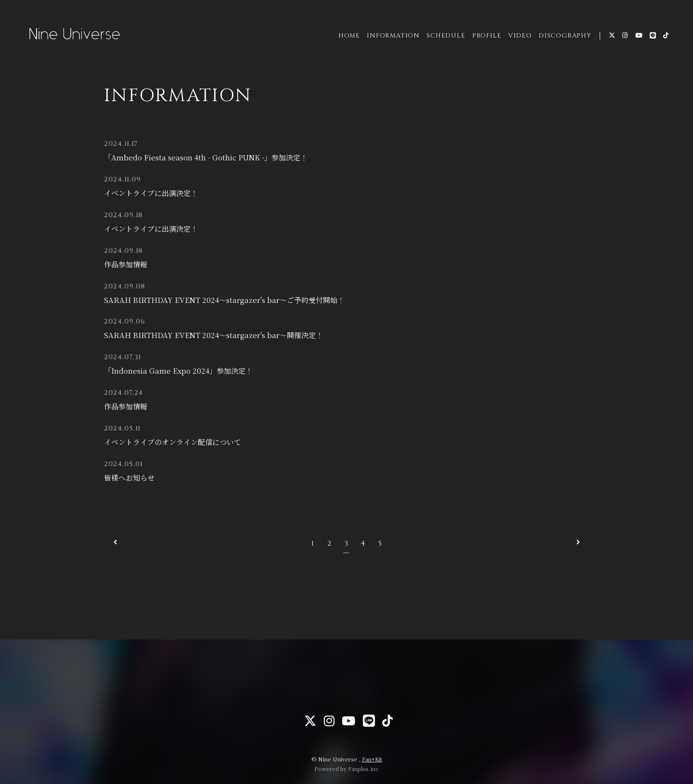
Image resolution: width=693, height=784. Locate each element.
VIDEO (519, 38)
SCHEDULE (444, 38)
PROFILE (485, 38)
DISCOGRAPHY (564, 38)
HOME (348, 38)
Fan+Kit (372, 759)
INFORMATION (392, 38)
